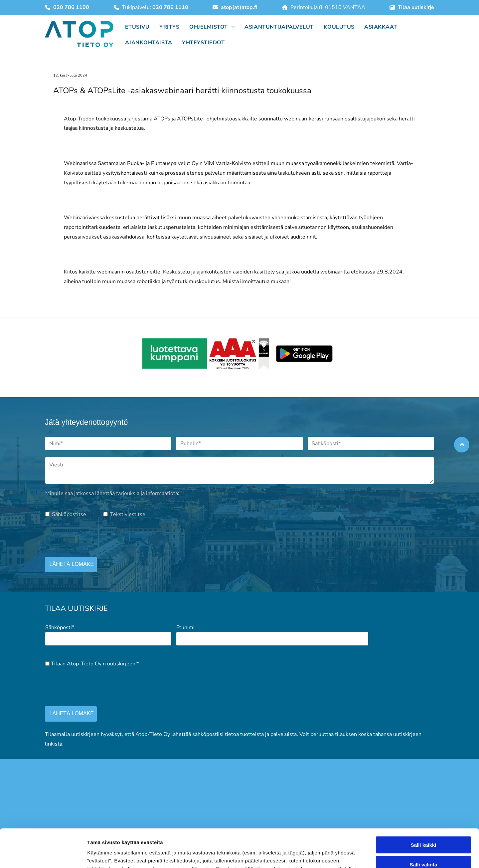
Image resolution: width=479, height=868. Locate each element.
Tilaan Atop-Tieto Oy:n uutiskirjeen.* (95, 664)
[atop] (175, 354)
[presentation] (96, 537)
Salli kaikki (424, 842)
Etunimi (185, 627)
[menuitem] (136, 26)
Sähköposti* (60, 627)
